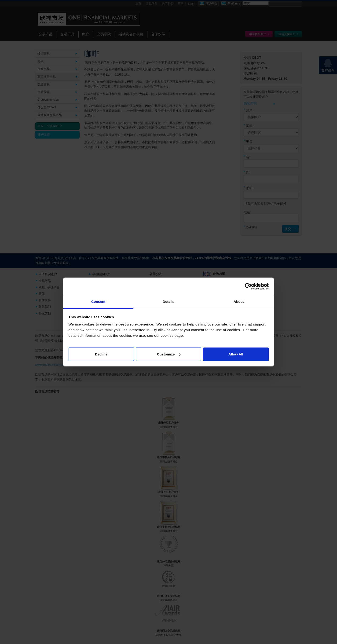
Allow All (236, 354)
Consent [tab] (98, 302)
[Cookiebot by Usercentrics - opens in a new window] (248, 286)
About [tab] (239, 302)
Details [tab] (168, 302)
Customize (169, 354)
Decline (101, 354)
